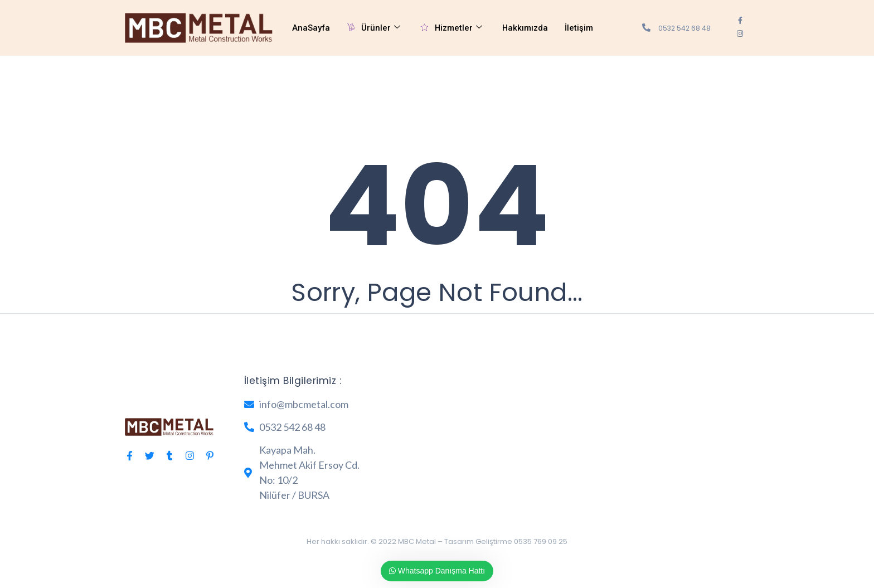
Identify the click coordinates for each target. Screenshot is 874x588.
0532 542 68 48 (684, 28)
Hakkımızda (526, 28)
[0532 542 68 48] (646, 28)
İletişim (581, 28)
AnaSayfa (311, 28)
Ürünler (374, 28)
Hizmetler (452, 28)
